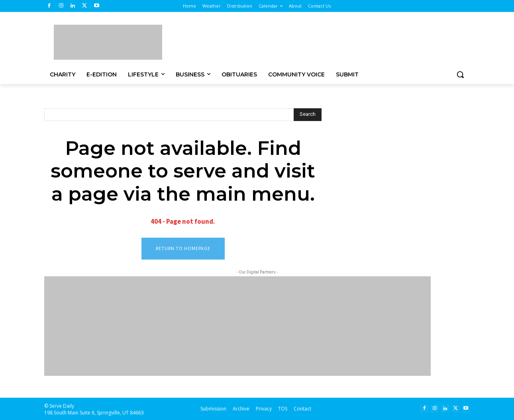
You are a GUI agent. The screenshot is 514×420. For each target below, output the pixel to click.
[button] (460, 74)
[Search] (308, 115)
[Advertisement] (321, 41)
